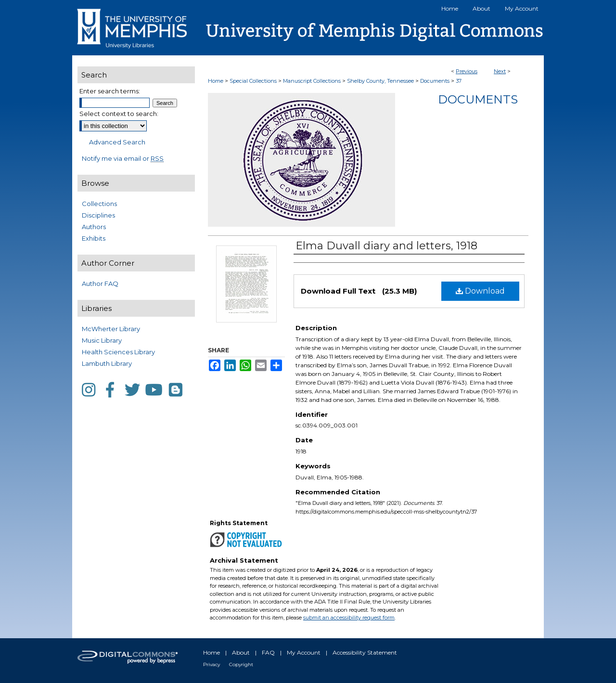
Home (216, 81)
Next (500, 71)
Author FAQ (100, 284)
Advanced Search (117, 142)
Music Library (102, 340)
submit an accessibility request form (349, 618)
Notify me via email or (123, 158)
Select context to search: (119, 114)
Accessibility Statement (365, 652)
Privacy (212, 664)
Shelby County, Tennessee (380, 81)
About (241, 652)
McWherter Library (111, 329)
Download (480, 291)
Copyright (241, 664)
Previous (467, 71)
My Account (304, 652)
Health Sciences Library (118, 352)
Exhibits (94, 238)
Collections (99, 204)
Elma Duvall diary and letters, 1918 (386, 246)
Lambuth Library (107, 363)
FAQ (268, 652)
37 (459, 81)
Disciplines (98, 215)
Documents (435, 81)
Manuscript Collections (312, 81)
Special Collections (253, 81)
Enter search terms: (110, 91)
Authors (94, 227)
